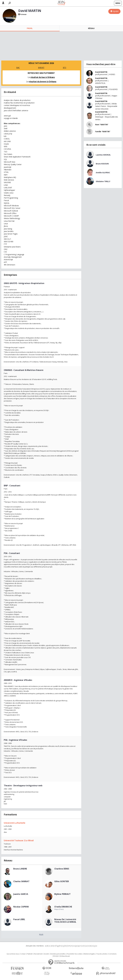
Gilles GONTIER (62, 881)
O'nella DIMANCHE (63, 907)
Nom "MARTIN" (102, 125)
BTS (65, 68)
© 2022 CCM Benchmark (62, 956)
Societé (46, 954)
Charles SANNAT (21, 881)
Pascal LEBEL (19, 919)
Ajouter (116, 11)
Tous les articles (102, 954)
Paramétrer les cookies (75, 954)
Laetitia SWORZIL (103, 155)
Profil (30, 28)
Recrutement (38, 954)
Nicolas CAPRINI (21, 907)
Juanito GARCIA (21, 894)
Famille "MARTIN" (103, 131)
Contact (23, 954)
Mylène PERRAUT (62, 894)
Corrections (112, 954)
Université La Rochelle (15, 823)
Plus (41, 934)
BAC (18, 68)
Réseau (91, 28)
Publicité (30, 954)
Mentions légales (89, 954)
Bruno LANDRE (20, 869)
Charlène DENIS (62, 869)
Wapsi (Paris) (59, 909)
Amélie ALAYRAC (103, 173)
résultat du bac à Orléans (43, 77)
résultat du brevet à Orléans (43, 82)
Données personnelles (58, 954)
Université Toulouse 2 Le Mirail (19, 840)
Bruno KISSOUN (102, 164)
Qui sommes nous (13, 954)
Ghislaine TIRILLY (103, 181)
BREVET (41, 68)
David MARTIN (101, 72)
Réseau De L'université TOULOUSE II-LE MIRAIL (65, 921)
